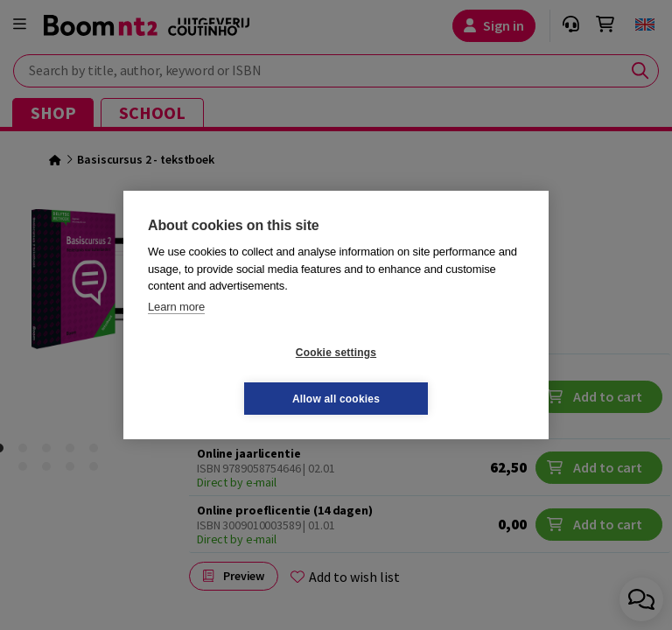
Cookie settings (232, 375)
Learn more (176, 329)
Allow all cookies (440, 375)
